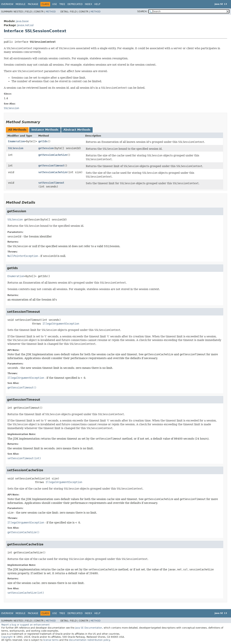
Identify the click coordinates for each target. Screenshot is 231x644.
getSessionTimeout (51, 166)
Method (51, 12)
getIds (43, 141)
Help (97, 4)
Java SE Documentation (89, 628)
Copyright (7, 637)
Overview (7, 4)
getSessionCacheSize (53, 155)
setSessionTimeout (51, 183)
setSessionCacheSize (53, 172)
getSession (46, 148)
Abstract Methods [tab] (77, 130)
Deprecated (75, 4)
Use (55, 4)
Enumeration (16, 141)
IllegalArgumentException (61, 324)
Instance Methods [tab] (45, 130)
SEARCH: (142, 11)
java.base (22, 21)
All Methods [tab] (17, 130)
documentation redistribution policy (89, 640)
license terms (51, 640)
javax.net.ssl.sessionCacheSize (191, 569)
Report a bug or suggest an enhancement (25, 625)
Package (33, 4)
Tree (62, 4)
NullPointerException (23, 256)
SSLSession (16, 148)
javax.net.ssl (25, 25)
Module (21, 4)
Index (88, 4)
